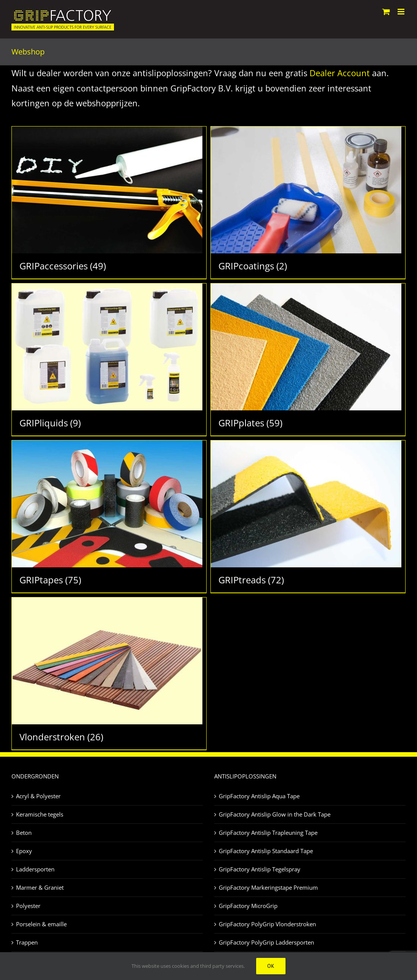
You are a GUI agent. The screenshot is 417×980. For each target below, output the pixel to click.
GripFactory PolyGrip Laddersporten (266, 942)
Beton (24, 833)
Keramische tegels (40, 814)
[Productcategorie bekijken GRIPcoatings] (308, 203)
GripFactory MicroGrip (248, 906)
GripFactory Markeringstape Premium (268, 887)
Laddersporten (35, 869)
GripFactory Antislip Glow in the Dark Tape (275, 814)
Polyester (28, 906)
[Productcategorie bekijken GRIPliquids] (109, 359)
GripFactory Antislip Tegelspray (260, 869)
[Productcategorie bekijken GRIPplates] (308, 359)
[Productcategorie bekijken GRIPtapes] (109, 516)
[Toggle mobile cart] (386, 12)
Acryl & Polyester (38, 796)
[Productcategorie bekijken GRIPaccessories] (109, 203)
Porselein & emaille (41, 924)
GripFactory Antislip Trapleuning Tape (268, 833)
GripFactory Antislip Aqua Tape (259, 796)
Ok (271, 966)
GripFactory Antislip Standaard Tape (266, 851)
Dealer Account (340, 73)
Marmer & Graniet (40, 887)
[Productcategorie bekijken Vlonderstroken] (109, 673)
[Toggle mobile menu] (402, 12)
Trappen (27, 942)
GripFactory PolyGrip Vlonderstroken (267, 924)
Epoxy (24, 851)
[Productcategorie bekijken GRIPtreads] (308, 516)
